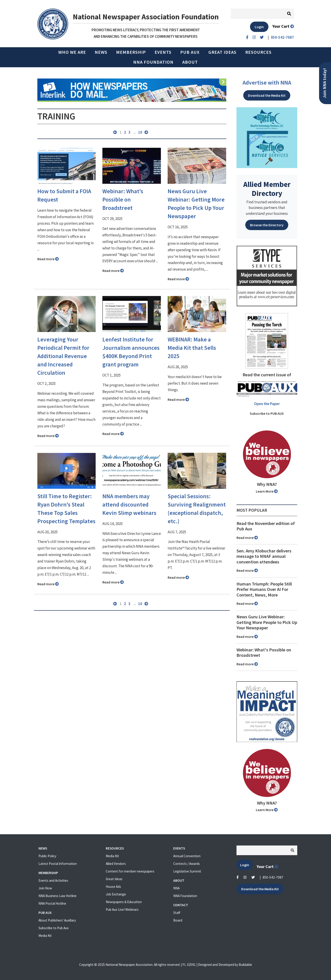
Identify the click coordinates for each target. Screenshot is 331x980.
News (101, 52)
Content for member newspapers (130, 871)
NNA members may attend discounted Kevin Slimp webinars (129, 505)
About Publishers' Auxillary (57, 920)
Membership (131, 52)
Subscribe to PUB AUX (267, 413)
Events (163, 52)
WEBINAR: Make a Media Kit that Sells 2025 (192, 348)
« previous (115, 132)
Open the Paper (267, 404)
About (190, 62)
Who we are (72, 52)
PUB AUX (190, 52)
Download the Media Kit (267, 95)
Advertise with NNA (267, 83)
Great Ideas (222, 52)
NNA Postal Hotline (52, 903)
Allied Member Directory (267, 189)
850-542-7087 (273, 877)
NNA (176, 888)
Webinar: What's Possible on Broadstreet (123, 200)
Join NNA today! (325, 83)
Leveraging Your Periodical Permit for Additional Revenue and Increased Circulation (63, 356)
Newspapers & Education (124, 902)
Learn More (267, 491)
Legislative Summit (187, 871)
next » (146, 132)
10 (140, 132)
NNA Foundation (153, 62)
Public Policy (47, 856)
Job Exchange (116, 894)
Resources (258, 52)
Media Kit (45, 936)
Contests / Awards (187, 864)
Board (178, 920)
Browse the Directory (267, 225)
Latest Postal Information (58, 864)
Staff (177, 913)
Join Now (45, 888)
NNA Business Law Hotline (57, 896)
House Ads (113, 887)
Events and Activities (53, 880)
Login (259, 27)
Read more (48, 259)
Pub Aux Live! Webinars (122, 909)
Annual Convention (187, 856)
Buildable (245, 965)
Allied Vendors (116, 864)
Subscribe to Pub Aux (54, 928)
